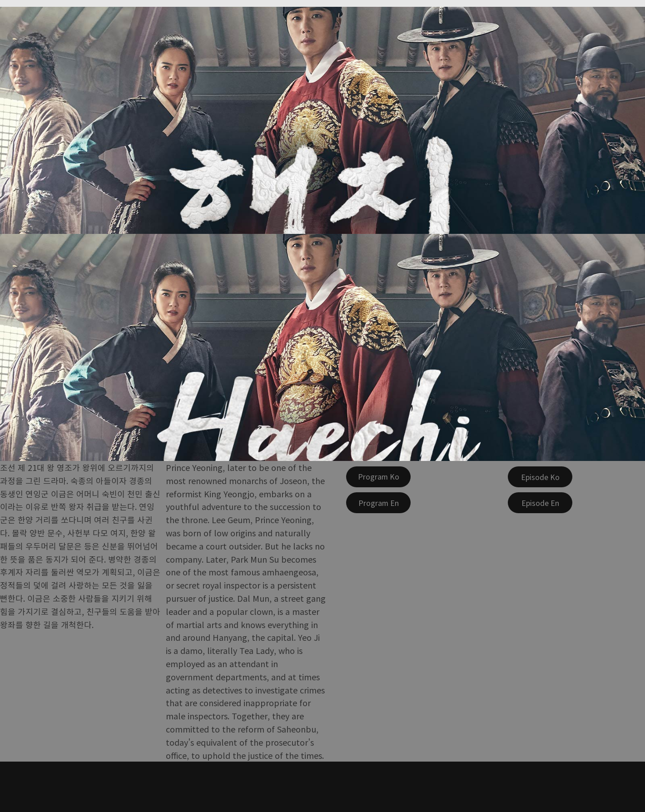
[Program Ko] (378, 477)
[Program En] (378, 503)
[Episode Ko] (540, 477)
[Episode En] (540, 503)
